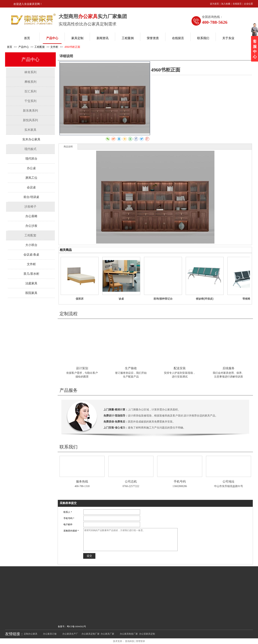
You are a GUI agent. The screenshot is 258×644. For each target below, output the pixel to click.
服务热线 (82, 481)
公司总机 (131, 481)
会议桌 (31, 187)
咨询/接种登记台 (163, 299)
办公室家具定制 (147, 634)
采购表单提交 (68, 503)
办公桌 (31, 168)
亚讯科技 (130, 641)
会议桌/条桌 (31, 255)
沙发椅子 (30, 207)
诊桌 (121, 299)
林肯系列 (30, 72)
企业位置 (248, 4)
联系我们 (69, 447)
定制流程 (69, 314)
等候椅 (246, 299)
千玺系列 (30, 101)
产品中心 (24, 47)
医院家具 (31, 293)
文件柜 (54, 47)
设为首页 (214, 4)
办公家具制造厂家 (129, 634)
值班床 (80, 299)
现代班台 (31, 159)
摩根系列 (30, 82)
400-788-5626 (215, 22)
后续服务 (229, 368)
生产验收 (131, 368)
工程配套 (40, 47)
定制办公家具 (31, 634)
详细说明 (66, 56)
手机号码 (180, 481)
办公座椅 (31, 216)
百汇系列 (30, 91)
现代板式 (30, 149)
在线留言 (237, 4)
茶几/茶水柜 (31, 274)
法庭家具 (31, 283)
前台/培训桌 (31, 197)
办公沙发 (31, 226)
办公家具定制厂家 (91, 634)
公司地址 (229, 481)
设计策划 (82, 368)
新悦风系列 (30, 120)
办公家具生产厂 (70, 634)
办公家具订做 (50, 634)
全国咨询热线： (212, 17)
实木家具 (30, 130)
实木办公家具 (31, 139)
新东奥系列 (30, 111)
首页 (10, 47)
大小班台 (31, 245)
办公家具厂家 (107, 634)
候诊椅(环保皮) (205, 299)
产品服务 (69, 390)
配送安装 (180, 368)
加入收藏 (226, 4)
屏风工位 (31, 178)
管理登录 (140, 641)
